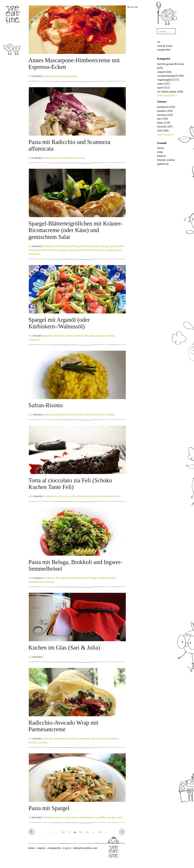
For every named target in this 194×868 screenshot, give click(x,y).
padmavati (163, 164)
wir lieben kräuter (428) (170, 92)
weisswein (34, 254)
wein (119, 817)
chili (57, 578)
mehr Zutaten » (165, 134)
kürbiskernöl (82, 336)
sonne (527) (163, 84)
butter (47, 158)
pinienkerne (86, 817)
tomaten (110, 336)
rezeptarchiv (164, 50)
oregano (63, 250)
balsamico (49, 246)
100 (87, 832)
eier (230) (162, 119)
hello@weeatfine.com (85, 848)
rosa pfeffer (100, 817)
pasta (54, 158)
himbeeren (50, 76)
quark (74, 76)
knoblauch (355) (166, 107)
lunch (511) (163, 88)
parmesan (83, 250)
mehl (73, 496)
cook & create (165, 46)
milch (80, 496)
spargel (109, 250)
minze (54, 250)
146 (100, 832)
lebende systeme (166, 160)
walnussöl (34, 340)
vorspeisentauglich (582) (171, 76)
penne (75, 817)
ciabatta (69, 336)
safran (87, 414)
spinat (118, 250)
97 (69, 832)
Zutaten (162, 102)
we (159, 42)
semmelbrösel (36, 582)
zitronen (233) (165, 115)
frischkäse (72, 738)
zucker (116, 496)
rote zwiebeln (65, 158)
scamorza (79, 158)
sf (29, 76)
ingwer (64, 578)
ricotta (93, 250)
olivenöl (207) (165, 127)
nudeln (101, 578)
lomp (160, 152)
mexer (160, 148)
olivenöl (111, 578)
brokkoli (49, 578)
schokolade (105, 496)
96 (63, 832)
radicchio (95, 738)
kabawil (161, 156)
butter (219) (163, 123)
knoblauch (44, 250)
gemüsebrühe (59, 414)
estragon (105, 246)
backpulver (50, 496)
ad (30, 414)
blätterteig (73, 246)
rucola (101, 250)
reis (81, 414)
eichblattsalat (87, 246)
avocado (48, 738)
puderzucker (91, 496)
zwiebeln (109, 414)
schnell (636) (164, 72)
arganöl (48, 336)
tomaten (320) (165, 111)
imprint (41, 848)
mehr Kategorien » (167, 95)
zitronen (42, 742)
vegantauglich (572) (168, 80)
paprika (73, 250)
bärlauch (48, 817)
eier (98, 246)
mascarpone (63, 76)
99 (81, 832)
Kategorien (164, 59)
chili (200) (163, 131)
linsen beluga (89, 578)
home (31, 848)
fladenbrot (60, 738)
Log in (67, 848)
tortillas (33, 742)
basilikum (61, 246)
